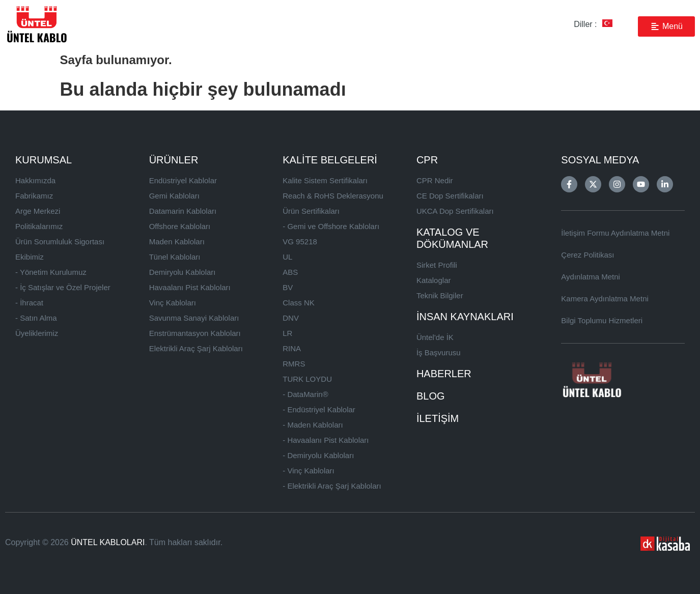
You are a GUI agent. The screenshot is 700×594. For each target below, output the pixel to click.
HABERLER (444, 374)
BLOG (431, 396)
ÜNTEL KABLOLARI (108, 542)
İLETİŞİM (438, 418)
